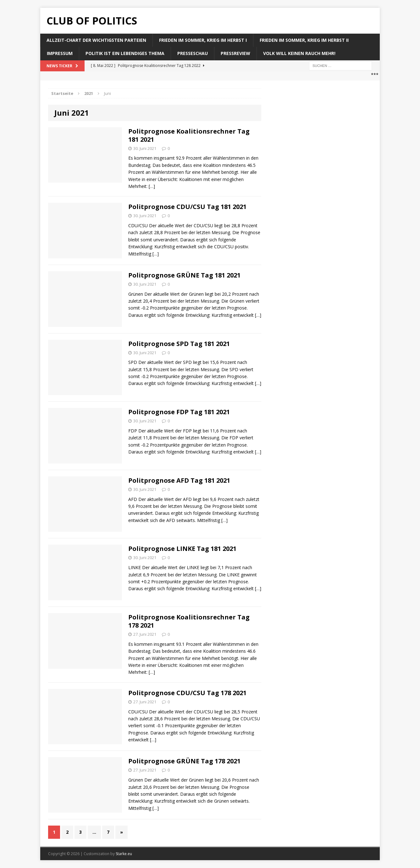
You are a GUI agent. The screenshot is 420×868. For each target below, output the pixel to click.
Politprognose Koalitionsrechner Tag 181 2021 (189, 135)
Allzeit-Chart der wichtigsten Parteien (96, 40)
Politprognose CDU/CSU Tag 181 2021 (187, 207)
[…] (152, 186)
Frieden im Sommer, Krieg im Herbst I (203, 40)
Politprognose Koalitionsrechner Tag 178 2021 (189, 621)
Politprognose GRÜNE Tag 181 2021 (184, 275)
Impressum (60, 53)
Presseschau (193, 53)
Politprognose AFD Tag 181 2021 (179, 480)
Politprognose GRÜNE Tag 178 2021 (184, 761)
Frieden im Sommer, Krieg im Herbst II (304, 40)
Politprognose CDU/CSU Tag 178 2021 (187, 693)
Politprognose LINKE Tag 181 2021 (182, 549)
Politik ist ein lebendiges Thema (125, 53)
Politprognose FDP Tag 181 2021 (179, 412)
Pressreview (235, 53)
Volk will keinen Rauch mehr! (299, 53)
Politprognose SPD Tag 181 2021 (179, 344)
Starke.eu (124, 854)
